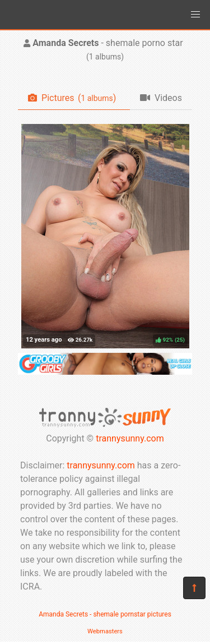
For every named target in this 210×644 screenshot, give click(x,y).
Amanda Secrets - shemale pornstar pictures (105, 614)
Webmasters (105, 631)
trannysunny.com (130, 438)
